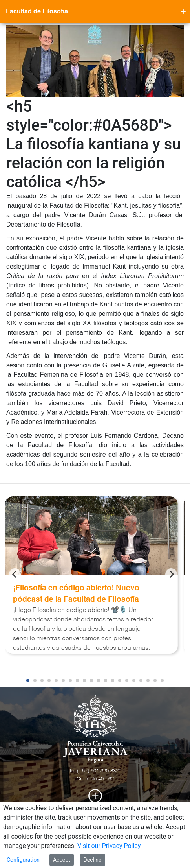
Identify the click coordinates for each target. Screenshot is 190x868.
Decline (93, 860)
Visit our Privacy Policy (109, 846)
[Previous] (15, 574)
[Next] (171, 574)
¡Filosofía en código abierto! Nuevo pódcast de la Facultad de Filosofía (76, 594)
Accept (62, 860)
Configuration (23, 860)
